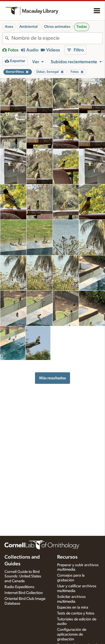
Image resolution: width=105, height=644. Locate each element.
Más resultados (53, 378)
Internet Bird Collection (24, 593)
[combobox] (57, 38)
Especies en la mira (73, 607)
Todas (82, 27)
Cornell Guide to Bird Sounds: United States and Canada (23, 577)
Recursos (67, 557)
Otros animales (57, 27)
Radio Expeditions (19, 587)
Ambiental (29, 27)
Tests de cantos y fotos (76, 613)
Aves (9, 27)
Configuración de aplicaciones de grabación (72, 634)
